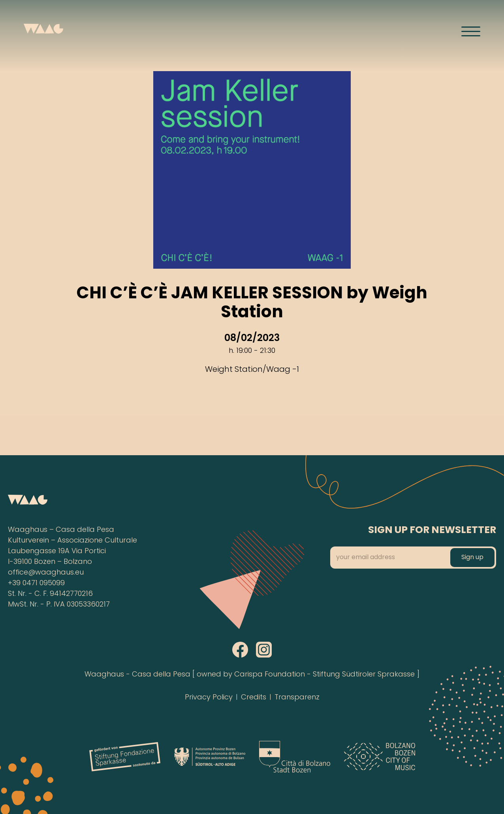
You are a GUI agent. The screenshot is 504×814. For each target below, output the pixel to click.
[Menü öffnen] (471, 31)
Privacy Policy (209, 698)
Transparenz (297, 698)
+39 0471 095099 (36, 583)
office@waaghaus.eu (46, 573)
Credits (254, 698)
